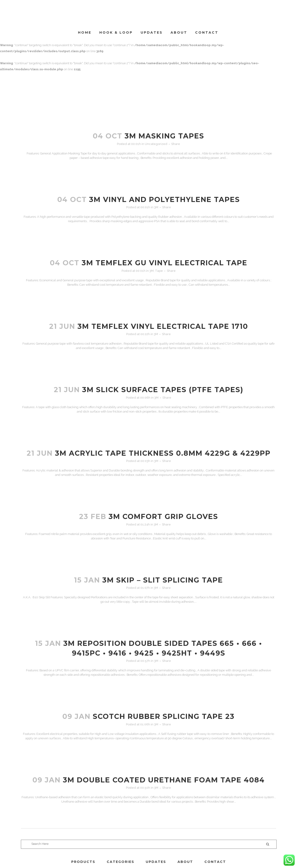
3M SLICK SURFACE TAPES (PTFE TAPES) (163, 390)
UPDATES (156, 862)
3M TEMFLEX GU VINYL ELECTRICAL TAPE (165, 263)
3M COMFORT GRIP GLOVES (163, 517)
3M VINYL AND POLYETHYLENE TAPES (165, 200)
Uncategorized (156, 144)
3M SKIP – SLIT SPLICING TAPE (163, 580)
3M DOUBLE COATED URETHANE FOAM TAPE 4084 (164, 780)
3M (156, 207)
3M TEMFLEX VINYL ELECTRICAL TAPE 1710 (163, 326)
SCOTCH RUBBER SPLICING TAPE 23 (164, 716)
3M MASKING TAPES (164, 136)
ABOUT (185, 862)
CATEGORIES (121, 862)
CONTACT (215, 862)
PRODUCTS (83, 862)
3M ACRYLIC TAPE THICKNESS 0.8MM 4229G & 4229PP (163, 453)
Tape (159, 271)
